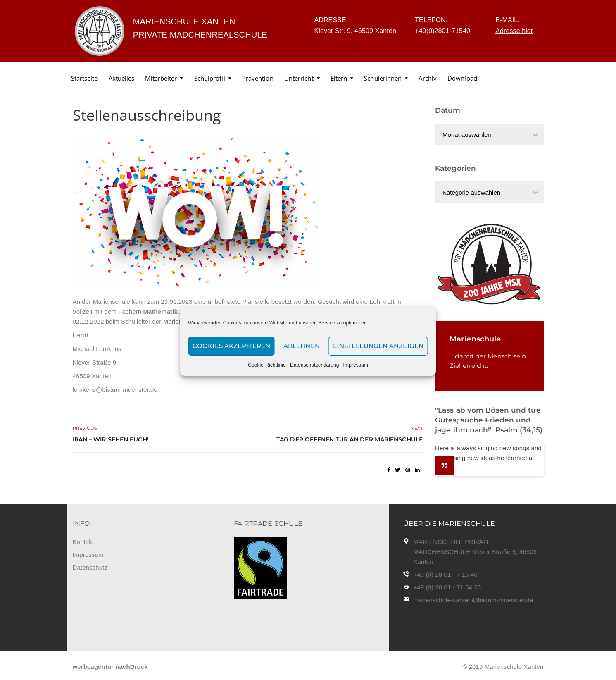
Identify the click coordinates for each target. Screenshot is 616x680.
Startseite (84, 78)
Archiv (428, 78)
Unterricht (299, 78)
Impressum (356, 365)
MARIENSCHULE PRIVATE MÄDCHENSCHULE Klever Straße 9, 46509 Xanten (475, 552)
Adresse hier (514, 31)
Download (462, 78)
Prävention (258, 78)
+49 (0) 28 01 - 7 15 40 (446, 574)
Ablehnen (302, 346)
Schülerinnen (383, 78)
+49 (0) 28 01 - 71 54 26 (447, 587)
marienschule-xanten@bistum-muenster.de (473, 600)
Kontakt (83, 542)
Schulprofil (210, 78)
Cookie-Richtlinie (267, 365)
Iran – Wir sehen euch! (111, 439)
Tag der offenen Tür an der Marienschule (350, 439)
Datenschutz (90, 567)
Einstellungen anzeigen (378, 346)
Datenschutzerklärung (315, 365)
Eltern (339, 78)
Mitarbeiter (161, 78)
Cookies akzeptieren (231, 346)
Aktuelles (122, 78)
